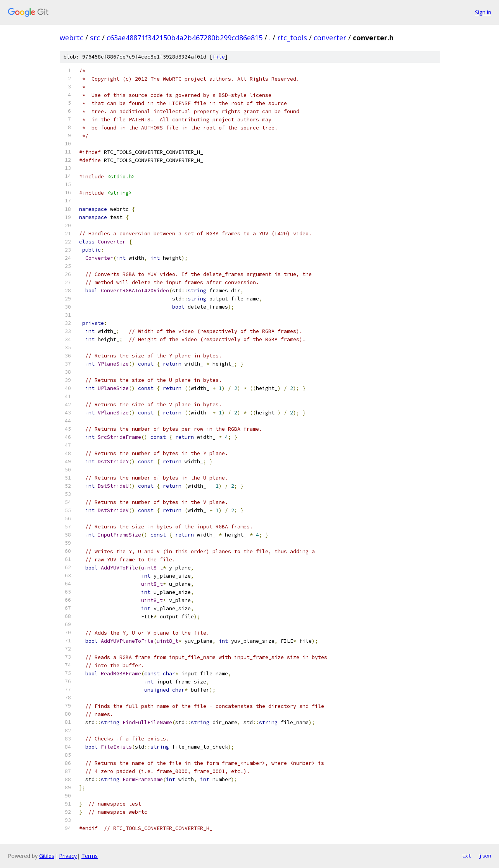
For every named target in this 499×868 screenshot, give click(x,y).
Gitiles (47, 856)
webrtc (72, 38)
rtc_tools (292, 38)
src (95, 38)
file (219, 57)
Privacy (68, 856)
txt (466, 856)
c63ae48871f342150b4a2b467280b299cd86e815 (185, 38)
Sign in (483, 12)
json (485, 856)
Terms (90, 856)
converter (330, 38)
